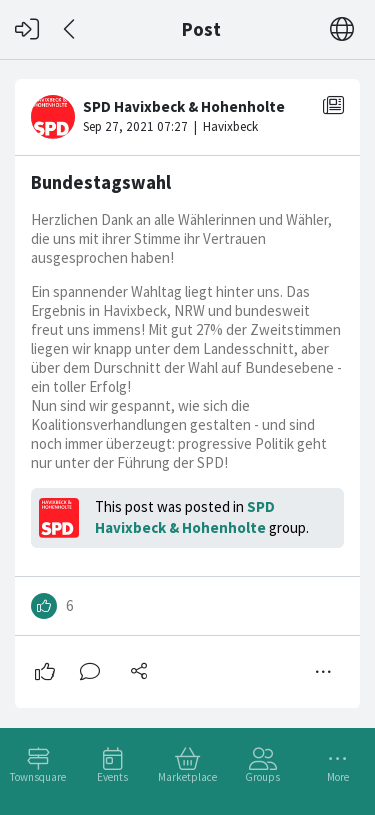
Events (112, 777)
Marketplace (187, 777)
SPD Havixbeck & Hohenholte (185, 517)
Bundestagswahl (101, 182)
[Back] (70, 29)
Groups (262, 777)
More (338, 777)
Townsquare (38, 777)
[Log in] (27, 29)
